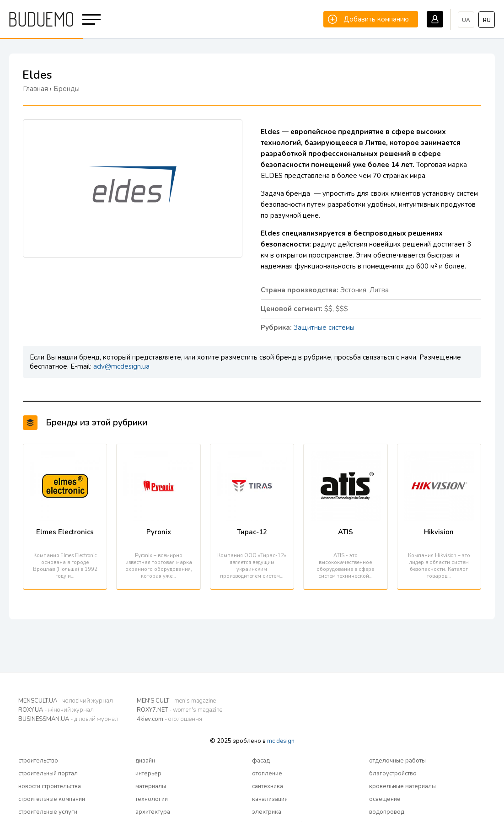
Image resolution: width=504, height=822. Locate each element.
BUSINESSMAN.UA (68, 719)
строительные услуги (48, 812)
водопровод (387, 812)
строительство (38, 761)
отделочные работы (397, 761)
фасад (261, 761)
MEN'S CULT (176, 701)
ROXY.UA (56, 710)
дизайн (145, 761)
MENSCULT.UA (66, 701)
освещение (385, 799)
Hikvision (439, 532)
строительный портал (48, 774)
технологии (152, 799)
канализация (270, 799)
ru (487, 20)
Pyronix (159, 532)
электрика (267, 812)
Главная (35, 89)
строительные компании (52, 799)
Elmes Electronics (65, 532)
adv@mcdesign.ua (121, 366)
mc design (281, 741)
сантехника (268, 786)
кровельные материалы (402, 786)
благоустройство (393, 774)
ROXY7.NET (180, 710)
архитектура (153, 812)
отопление (267, 774)
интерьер (148, 774)
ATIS (346, 532)
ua (466, 20)
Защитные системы (324, 328)
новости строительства (50, 786)
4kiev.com (169, 719)
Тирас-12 (252, 532)
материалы (151, 786)
